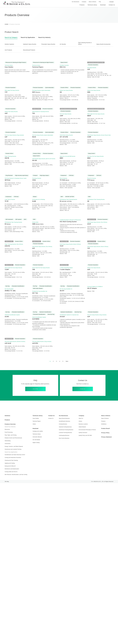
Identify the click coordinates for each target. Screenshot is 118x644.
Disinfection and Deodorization (12, 630)
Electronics (7, 590)
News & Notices (93, 2)
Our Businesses (76, 2)
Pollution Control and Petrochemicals (14, 599)
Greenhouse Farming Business (65, 591)
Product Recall (105, 589)
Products (7, 581)
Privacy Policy (104, 594)
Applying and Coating (10, 624)
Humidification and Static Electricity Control (15, 616)
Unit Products (9, 50)
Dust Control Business (64, 599)
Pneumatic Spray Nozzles (49, 44)
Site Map (7, 642)
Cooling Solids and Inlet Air (11, 633)
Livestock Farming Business (65, 593)
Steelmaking (8, 602)
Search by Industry (46, 37)
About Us (80, 579)
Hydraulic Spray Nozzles (30, 44)
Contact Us (83, 549)
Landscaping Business (64, 596)
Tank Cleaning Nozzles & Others (85, 43)
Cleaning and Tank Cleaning (11, 621)
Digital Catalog (36, 603)
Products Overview (10, 585)
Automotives (8, 604)
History (79, 582)
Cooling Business (62, 585)
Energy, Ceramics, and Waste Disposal (14, 607)
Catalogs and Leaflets (38, 592)
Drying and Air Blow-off (10, 627)
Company (84, 2)
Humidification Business (64, 582)
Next (67, 521)
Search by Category (11, 37)
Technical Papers (37, 582)
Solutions (8, 577)
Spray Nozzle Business (64, 579)
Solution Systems (10, 44)
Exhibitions (103, 585)
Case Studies (36, 579)
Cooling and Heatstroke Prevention (13, 618)
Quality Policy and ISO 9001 (84, 596)
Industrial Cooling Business (65, 588)
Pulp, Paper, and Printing (11, 596)
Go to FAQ (35, 549)
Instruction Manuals (37, 598)
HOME (6, 24)
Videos (34, 585)
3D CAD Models (36, 601)
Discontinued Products (30, 50)
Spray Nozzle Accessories (104, 44)
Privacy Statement (106, 598)
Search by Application (29, 37)
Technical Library (38, 577)
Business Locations (82, 585)
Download (36, 589)
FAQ (100, 2)
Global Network (81, 588)
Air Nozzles (63, 44)
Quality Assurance (82, 593)
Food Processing (9, 593)
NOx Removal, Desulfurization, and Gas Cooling (16, 635)
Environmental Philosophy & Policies (86, 591)
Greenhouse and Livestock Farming (13, 610)
